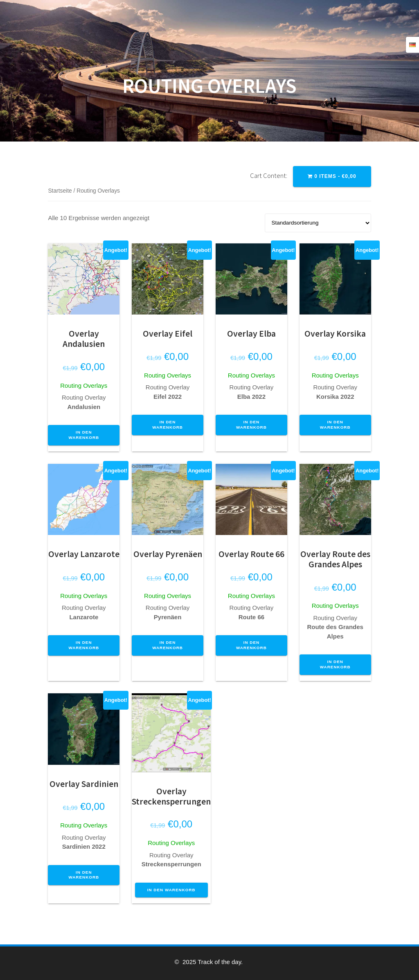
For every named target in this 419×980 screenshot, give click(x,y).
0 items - (332, 176)
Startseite (60, 191)
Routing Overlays (84, 385)
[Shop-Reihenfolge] (318, 223)
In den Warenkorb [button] (84, 435)
